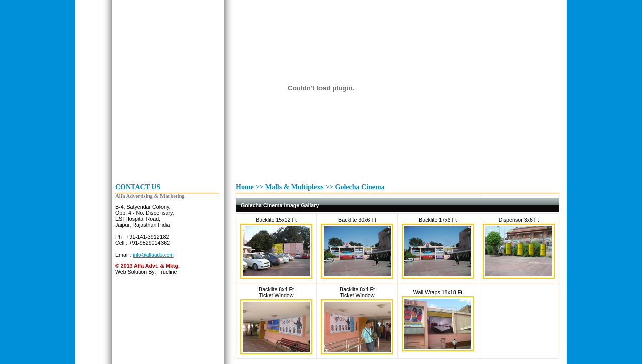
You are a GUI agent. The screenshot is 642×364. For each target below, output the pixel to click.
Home (245, 187)
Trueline (167, 272)
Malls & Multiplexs (294, 187)
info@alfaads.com (153, 255)
